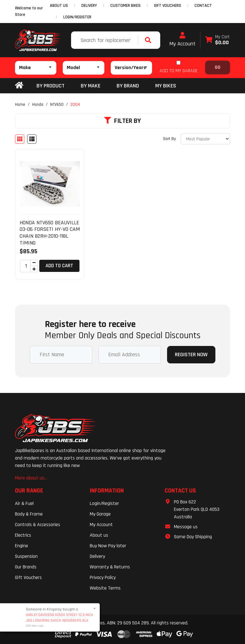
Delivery (97, 556)
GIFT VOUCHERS (168, 6)
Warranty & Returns (110, 567)
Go (218, 67)
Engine (22, 546)
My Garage (100, 514)
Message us (186, 527)
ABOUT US (59, 6)
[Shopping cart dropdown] (217, 40)
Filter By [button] (122, 121)
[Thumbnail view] (20, 139)
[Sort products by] (205, 139)
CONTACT (203, 6)
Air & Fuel (24, 504)
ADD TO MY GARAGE (179, 71)
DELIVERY (89, 6)
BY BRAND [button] (128, 86)
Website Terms (105, 588)
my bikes (166, 86)
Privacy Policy (103, 578)
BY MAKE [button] (91, 86)
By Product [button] (50, 86)
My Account (182, 40)
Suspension (26, 556)
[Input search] (105, 40)
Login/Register (77, 17)
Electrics (23, 535)
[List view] (32, 139)
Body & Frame (29, 514)
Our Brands (26, 567)
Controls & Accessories (38, 525)
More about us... (31, 478)
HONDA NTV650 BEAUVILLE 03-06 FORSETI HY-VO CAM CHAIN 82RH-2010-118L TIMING (50, 233)
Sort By (169, 139)
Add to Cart (59, 266)
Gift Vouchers (28, 578)
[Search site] (150, 40)
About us (99, 535)
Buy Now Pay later (108, 546)
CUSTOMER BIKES (125, 6)
